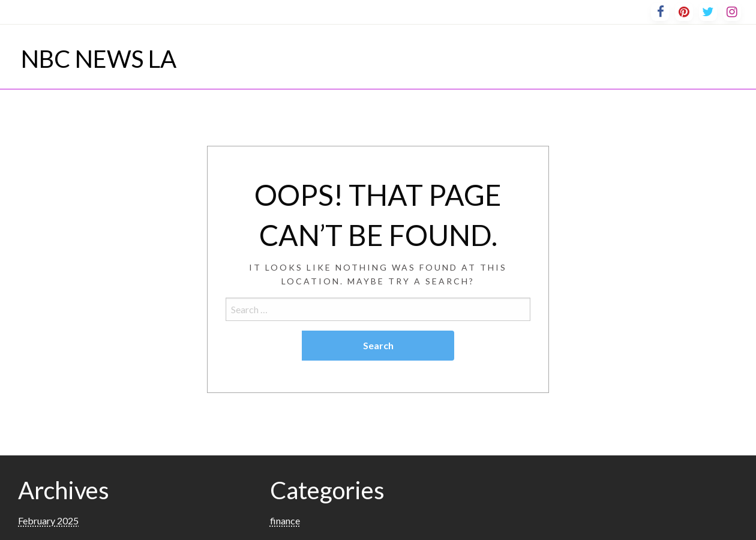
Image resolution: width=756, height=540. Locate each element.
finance (285, 520)
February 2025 (48, 520)
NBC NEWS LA (99, 59)
